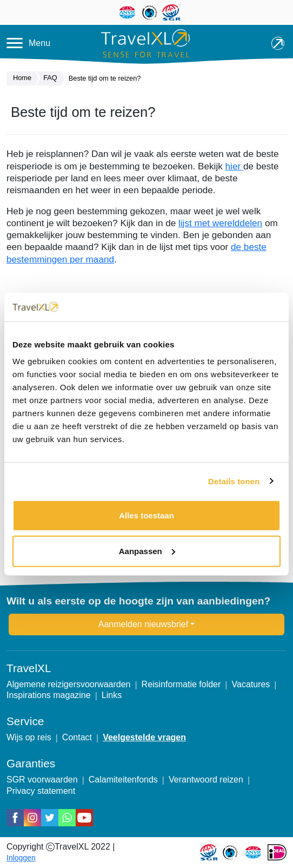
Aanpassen (147, 551)
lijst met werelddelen (220, 223)
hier (234, 166)
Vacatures (251, 684)
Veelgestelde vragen (144, 737)
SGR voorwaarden (42, 780)
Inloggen (21, 858)
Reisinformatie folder (181, 684)
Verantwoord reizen (206, 780)
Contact (77, 737)
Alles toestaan (146, 515)
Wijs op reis (29, 737)
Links (112, 695)
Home (25, 78)
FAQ (53, 78)
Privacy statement (41, 791)
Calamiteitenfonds (123, 780)
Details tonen (234, 481)
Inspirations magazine (49, 695)
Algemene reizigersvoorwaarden (68, 684)
